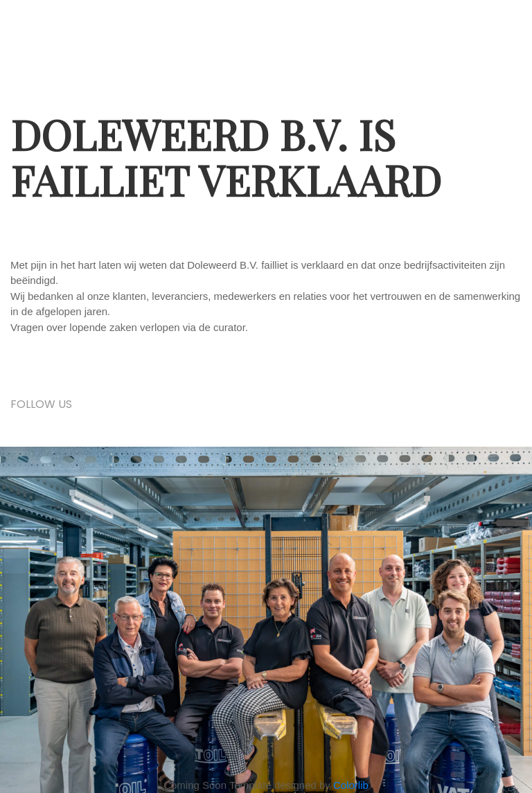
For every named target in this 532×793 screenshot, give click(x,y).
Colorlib (351, 785)
